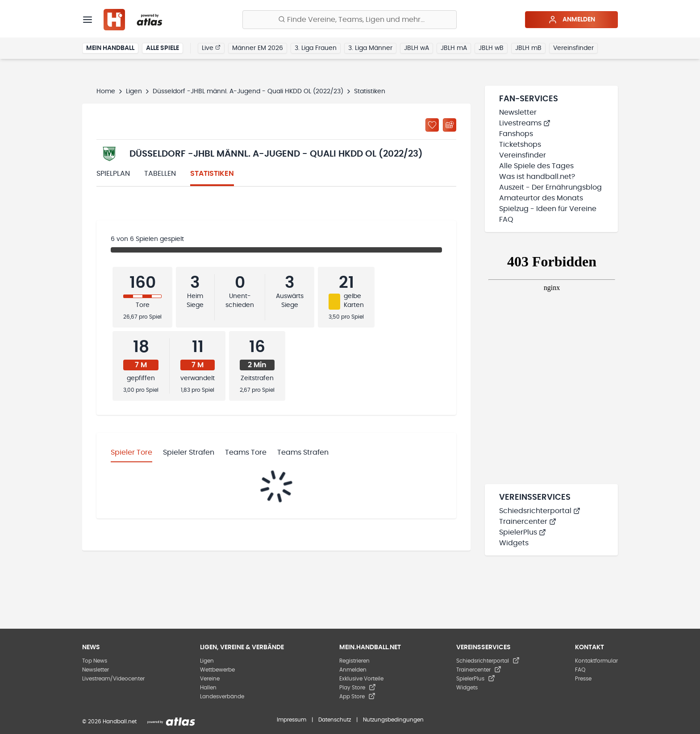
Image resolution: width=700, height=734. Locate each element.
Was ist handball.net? (537, 177)
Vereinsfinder (573, 48)
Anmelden (572, 20)
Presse (583, 679)
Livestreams (525, 123)
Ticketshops (520, 145)
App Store (357, 697)
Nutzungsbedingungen (393, 720)
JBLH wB (491, 48)
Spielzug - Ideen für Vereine (548, 209)
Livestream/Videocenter (113, 679)
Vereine (210, 679)
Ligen (134, 91)
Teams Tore (246, 452)
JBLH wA (417, 48)
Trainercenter (528, 522)
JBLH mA (454, 48)
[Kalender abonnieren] (450, 125)
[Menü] (87, 20)
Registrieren (354, 661)
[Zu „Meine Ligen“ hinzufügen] (432, 125)
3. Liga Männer (370, 48)
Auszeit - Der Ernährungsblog (550, 187)
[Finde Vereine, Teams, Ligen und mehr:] (350, 20)
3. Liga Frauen (316, 48)
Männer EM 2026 (258, 48)
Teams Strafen (303, 452)
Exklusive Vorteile (361, 679)
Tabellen (160, 174)
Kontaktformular (596, 661)
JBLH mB (528, 48)
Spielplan (113, 174)
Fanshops (516, 134)
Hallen (208, 688)
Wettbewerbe (217, 670)
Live (211, 48)
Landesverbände (222, 697)
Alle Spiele (162, 48)
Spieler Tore (131, 452)
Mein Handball (110, 48)
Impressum (292, 720)
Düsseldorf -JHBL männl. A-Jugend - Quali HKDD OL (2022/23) (248, 91)
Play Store (358, 688)
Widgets (514, 543)
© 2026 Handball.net (109, 722)
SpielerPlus (523, 532)
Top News (95, 661)
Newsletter (518, 112)
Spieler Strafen (189, 452)
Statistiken (212, 174)
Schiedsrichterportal (540, 511)
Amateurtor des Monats (541, 198)
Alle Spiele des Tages (536, 166)
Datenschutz (335, 720)
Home (106, 91)
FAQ (506, 220)
